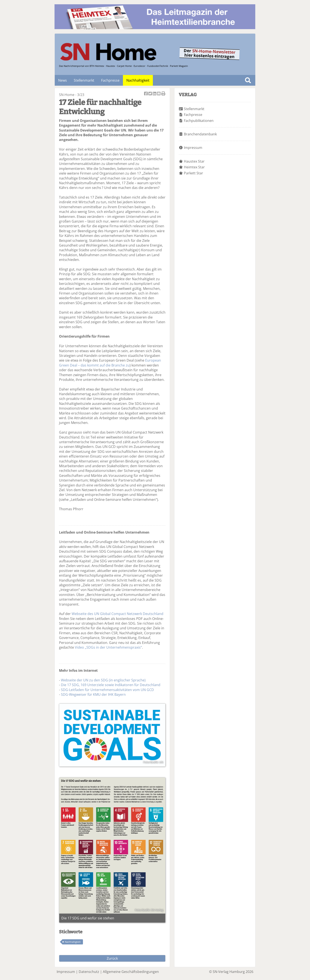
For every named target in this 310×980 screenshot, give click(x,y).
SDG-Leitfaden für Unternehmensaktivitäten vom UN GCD (107, 690)
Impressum (193, 148)
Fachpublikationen (199, 121)
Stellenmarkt (84, 80)
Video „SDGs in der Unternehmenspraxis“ (108, 647)
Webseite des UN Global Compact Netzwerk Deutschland (117, 614)
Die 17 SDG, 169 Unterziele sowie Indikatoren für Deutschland (111, 685)
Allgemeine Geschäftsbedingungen (131, 972)
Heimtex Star (194, 167)
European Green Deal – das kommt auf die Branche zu (110, 363)
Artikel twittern (151, 94)
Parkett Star (193, 173)
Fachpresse (110, 80)
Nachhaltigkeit (138, 80)
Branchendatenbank (200, 134)
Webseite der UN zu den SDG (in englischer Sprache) (103, 680)
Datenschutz (89, 972)
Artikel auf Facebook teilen (146, 94)
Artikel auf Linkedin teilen (155, 94)
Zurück (112, 958)
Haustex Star (194, 161)
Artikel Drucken (163, 94)
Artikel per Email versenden (159, 94)
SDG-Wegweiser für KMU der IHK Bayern (93, 694)
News (63, 80)
